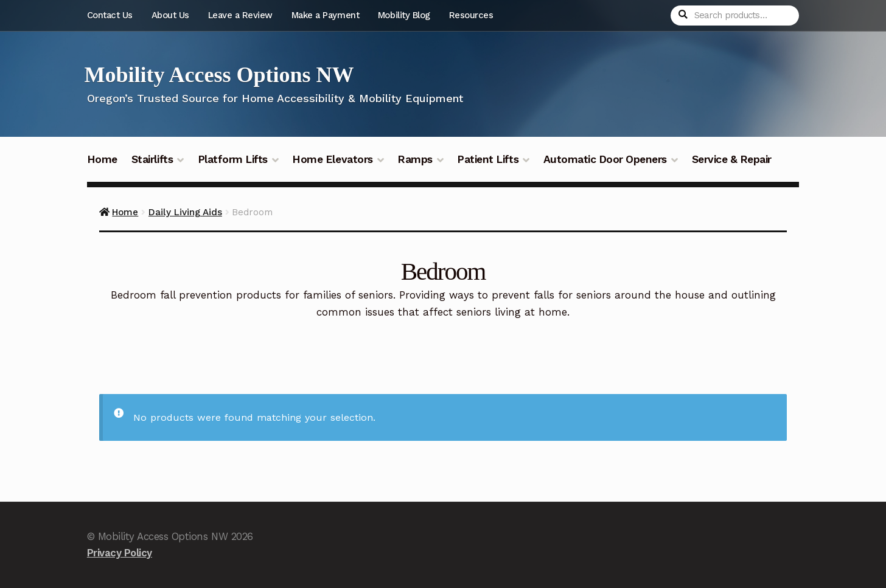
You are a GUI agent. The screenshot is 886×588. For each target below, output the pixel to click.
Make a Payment (325, 15)
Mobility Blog (404, 15)
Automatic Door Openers (605, 159)
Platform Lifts (233, 159)
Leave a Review (240, 15)
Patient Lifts (488, 159)
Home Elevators (332, 159)
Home (102, 159)
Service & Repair (732, 159)
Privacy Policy (120, 553)
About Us (170, 15)
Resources (471, 15)
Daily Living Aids (185, 212)
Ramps (415, 159)
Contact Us (110, 15)
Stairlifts (152, 159)
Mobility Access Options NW (219, 75)
